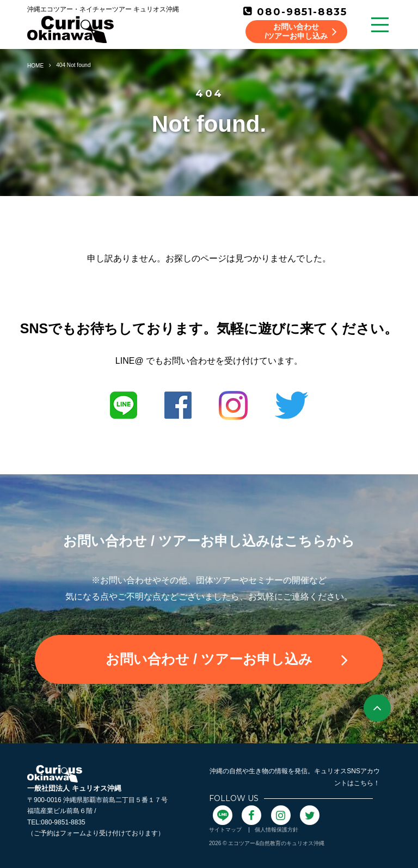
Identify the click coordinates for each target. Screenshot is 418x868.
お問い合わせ (227, 659)
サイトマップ (225, 830)
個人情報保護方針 (276, 830)
